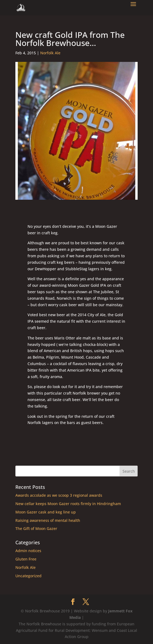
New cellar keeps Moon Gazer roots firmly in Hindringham (68, 504)
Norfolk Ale (50, 53)
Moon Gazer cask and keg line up (46, 512)
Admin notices (28, 551)
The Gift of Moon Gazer (36, 528)
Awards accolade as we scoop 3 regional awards (59, 495)
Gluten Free (26, 559)
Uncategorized (28, 576)
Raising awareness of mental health (48, 520)
